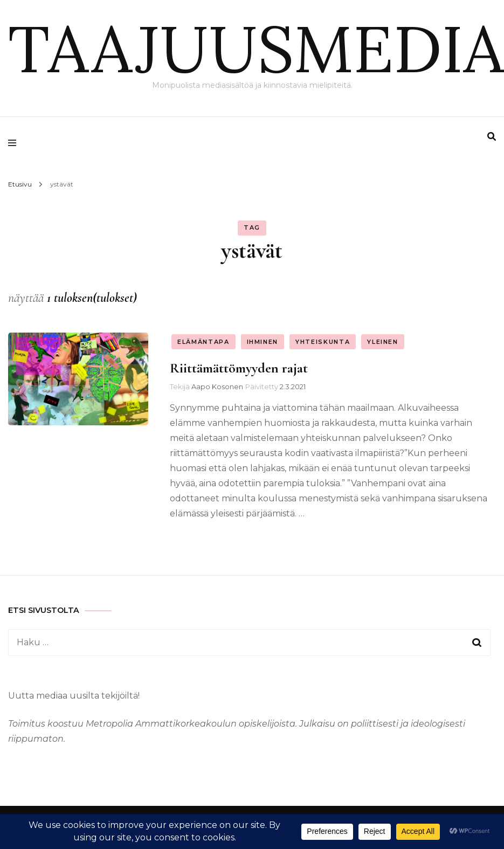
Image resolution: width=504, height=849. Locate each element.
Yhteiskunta (323, 342)
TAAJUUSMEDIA (256, 49)
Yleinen (383, 342)
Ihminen (263, 342)
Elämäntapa (203, 342)
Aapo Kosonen (217, 386)
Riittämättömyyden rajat (239, 368)
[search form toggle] (492, 137)
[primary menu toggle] (15, 143)
